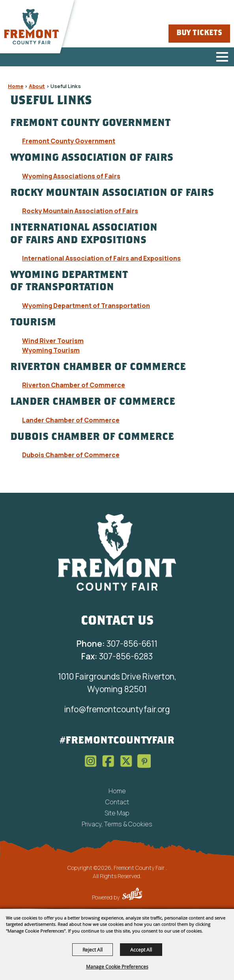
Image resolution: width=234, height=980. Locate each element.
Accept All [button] (141, 950)
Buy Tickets (199, 33)
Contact (117, 802)
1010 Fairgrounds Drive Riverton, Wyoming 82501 (117, 683)
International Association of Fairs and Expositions (101, 258)
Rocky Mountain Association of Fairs (80, 211)
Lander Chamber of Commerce (71, 420)
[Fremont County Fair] (32, 27)
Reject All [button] (93, 950)
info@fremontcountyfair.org (117, 709)
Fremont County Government (69, 141)
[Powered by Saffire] (132, 895)
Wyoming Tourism (51, 350)
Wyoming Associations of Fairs (71, 176)
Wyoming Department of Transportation (86, 306)
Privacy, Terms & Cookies (117, 824)
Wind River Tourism (53, 341)
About (37, 86)
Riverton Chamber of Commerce (74, 385)
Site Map (117, 813)
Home (16, 86)
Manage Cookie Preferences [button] (117, 967)
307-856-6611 (117, 644)
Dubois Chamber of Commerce (71, 455)
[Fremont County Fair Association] (117, 552)
